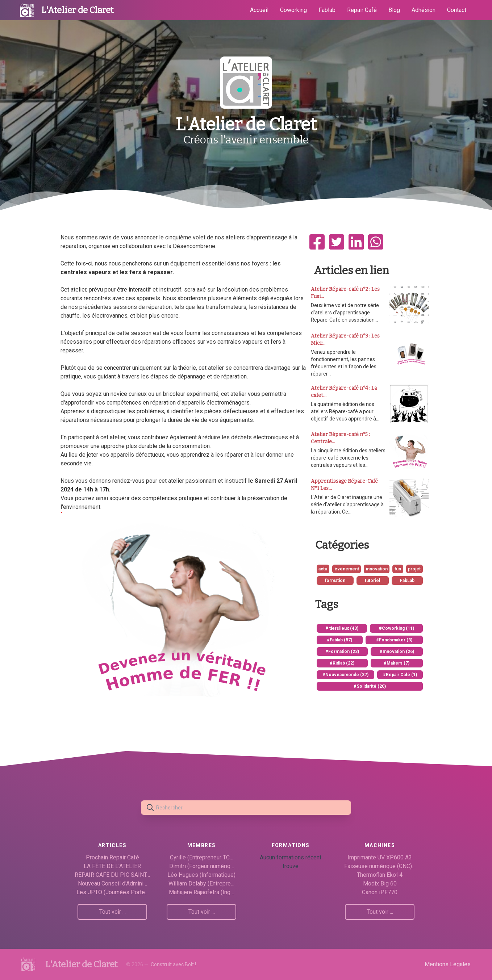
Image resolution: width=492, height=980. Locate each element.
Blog (394, 10)
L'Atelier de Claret (77, 10)
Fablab (327, 10)
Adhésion (424, 10)
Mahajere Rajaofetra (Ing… (201, 892)
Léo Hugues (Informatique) (201, 875)
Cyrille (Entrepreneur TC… (202, 857)
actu (323, 569)
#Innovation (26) (397, 652)
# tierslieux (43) (342, 628)
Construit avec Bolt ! (173, 964)
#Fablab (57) (339, 640)
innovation (377, 569)
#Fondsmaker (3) (394, 640)
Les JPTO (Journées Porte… (112, 892)
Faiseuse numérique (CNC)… (380, 866)
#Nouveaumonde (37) (345, 675)
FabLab (407, 581)
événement (347, 569)
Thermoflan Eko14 (380, 875)
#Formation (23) (342, 652)
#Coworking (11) (397, 628)
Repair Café (362, 10)
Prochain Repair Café (112, 857)
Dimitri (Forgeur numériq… (202, 866)
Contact (457, 10)
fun (398, 569)
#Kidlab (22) (342, 663)
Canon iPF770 (380, 892)
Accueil (259, 10)
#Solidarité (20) (370, 686)
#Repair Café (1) (400, 675)
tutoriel (372, 581)
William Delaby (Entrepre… (201, 883)
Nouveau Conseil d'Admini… (112, 883)
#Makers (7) (397, 663)
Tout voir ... (112, 912)
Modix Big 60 (380, 883)
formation (335, 581)
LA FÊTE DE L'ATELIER (112, 866)
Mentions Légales (448, 964)
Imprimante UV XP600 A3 (380, 857)
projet (414, 569)
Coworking (293, 10)
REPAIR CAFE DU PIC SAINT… (112, 875)
